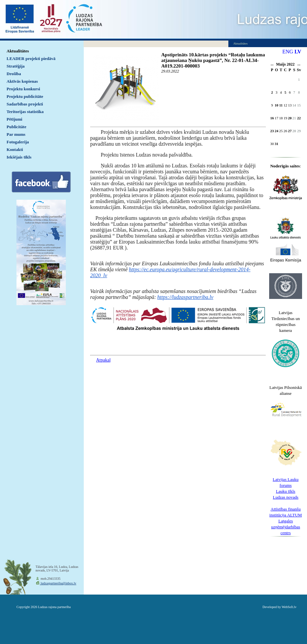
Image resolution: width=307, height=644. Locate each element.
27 (290, 131)
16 (272, 118)
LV (298, 52)
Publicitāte (16, 127)
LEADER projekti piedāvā (31, 59)
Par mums (16, 134)
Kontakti (15, 149)
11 (281, 105)
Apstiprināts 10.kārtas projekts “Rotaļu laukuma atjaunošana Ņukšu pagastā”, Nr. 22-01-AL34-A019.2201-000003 (213, 60)
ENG (288, 52)
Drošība (14, 74)
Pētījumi (14, 119)
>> (299, 65)
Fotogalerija (18, 142)
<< (272, 65)
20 (290, 118)
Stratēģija (16, 66)
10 (277, 105)
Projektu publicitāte (25, 96)
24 (277, 131)
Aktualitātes (18, 51)
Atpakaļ (103, 360)
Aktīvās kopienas (22, 81)
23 (272, 131)
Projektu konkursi (23, 89)
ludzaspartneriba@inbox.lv (58, 583)
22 (299, 118)
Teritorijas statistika (25, 112)
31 (277, 144)
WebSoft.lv (289, 607)
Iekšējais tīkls (19, 157)
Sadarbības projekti (25, 104)
